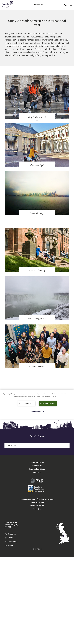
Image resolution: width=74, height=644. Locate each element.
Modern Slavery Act (37, 506)
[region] (37, 404)
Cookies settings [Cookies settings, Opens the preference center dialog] (37, 411)
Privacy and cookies (37, 462)
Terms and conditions (37, 469)
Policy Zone (37, 509)
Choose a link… (37, 445)
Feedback (37, 472)
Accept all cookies (48, 403)
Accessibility (8, 11)
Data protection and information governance (37, 499)
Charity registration (37, 502)
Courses (38, 5)
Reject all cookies (26, 403)
